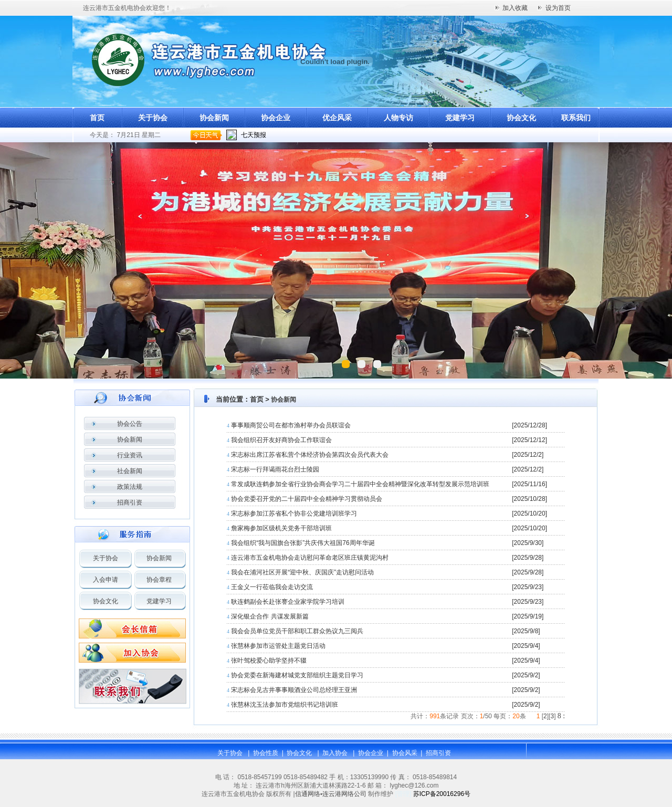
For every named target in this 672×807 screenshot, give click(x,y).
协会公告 (130, 424)
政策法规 (130, 487)
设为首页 (558, 8)
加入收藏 (515, 8)
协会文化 (521, 118)
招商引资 (130, 502)
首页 (97, 118)
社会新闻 (130, 471)
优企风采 (337, 118)
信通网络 (308, 794)
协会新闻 (214, 118)
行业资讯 (130, 455)
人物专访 (398, 118)
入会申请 (106, 580)
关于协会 (153, 118)
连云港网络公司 (344, 794)
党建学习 (460, 118)
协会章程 (159, 580)
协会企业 (276, 118)
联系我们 (576, 118)
